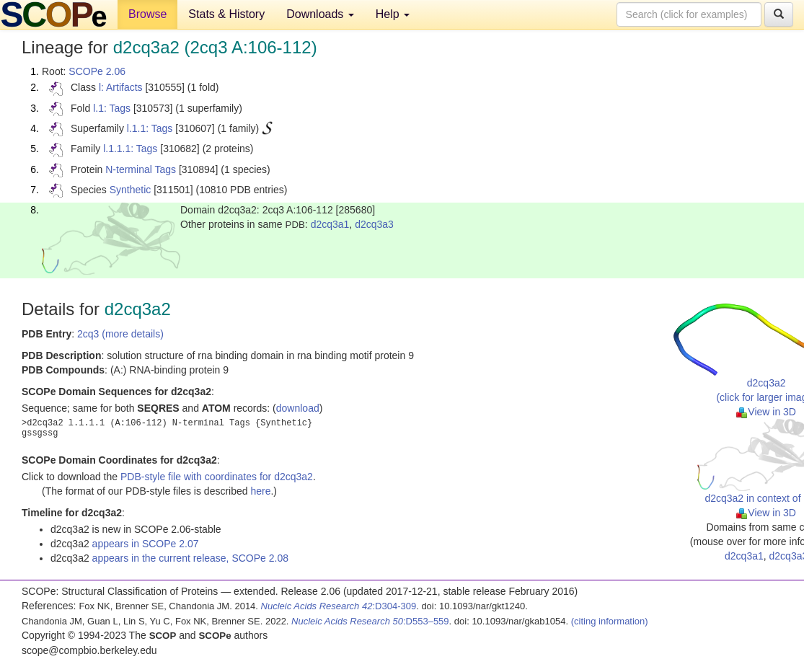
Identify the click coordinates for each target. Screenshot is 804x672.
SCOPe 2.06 (97, 71)
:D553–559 (370, 621)
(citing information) (610, 621)
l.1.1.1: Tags (130, 149)
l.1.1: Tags (150, 128)
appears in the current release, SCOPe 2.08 (190, 558)
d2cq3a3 (374, 224)
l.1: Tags (112, 108)
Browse (147, 14)
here (260, 491)
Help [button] (393, 14)
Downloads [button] (320, 14)
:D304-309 (339, 606)
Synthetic (131, 190)
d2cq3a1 (330, 224)
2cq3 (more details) (120, 334)
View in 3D (766, 412)
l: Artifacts (121, 87)
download (298, 408)
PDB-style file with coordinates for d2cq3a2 (217, 477)
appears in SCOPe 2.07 (146, 544)
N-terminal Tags (141, 169)
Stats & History (226, 14)
